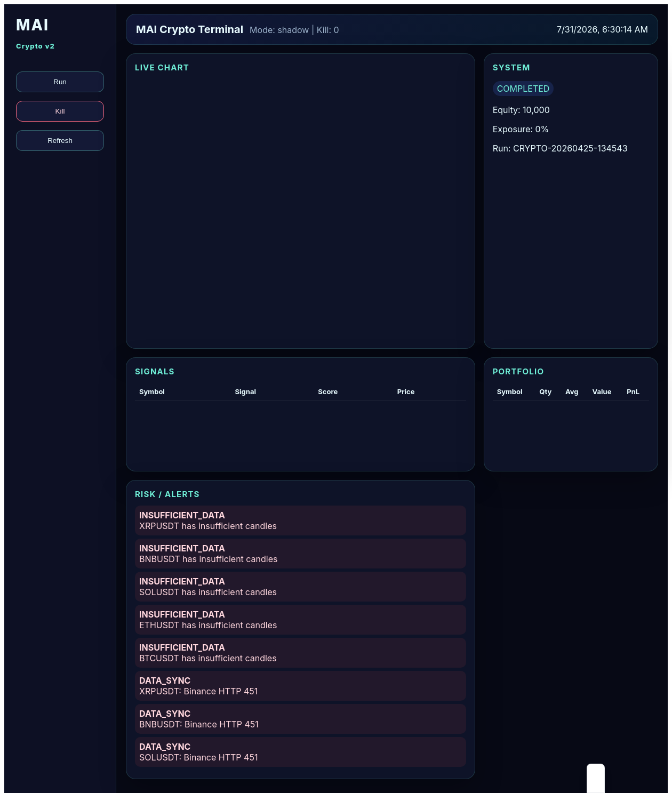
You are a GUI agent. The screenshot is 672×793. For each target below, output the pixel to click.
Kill (60, 111)
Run (60, 82)
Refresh (60, 141)
